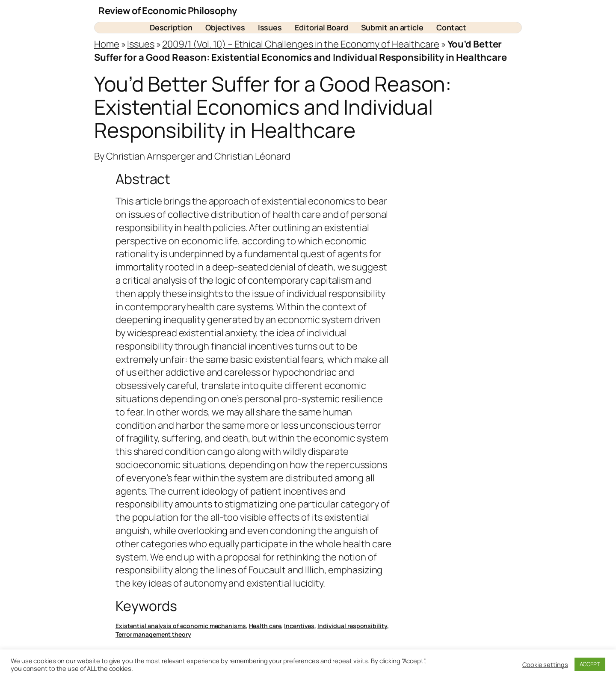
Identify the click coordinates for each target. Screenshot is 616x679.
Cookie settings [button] (545, 664)
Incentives (299, 626)
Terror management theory (153, 634)
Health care (265, 626)
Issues (141, 44)
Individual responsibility (352, 626)
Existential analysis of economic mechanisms (181, 626)
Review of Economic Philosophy (168, 11)
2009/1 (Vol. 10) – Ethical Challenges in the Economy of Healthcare (301, 44)
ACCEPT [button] (590, 664)
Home (107, 44)
